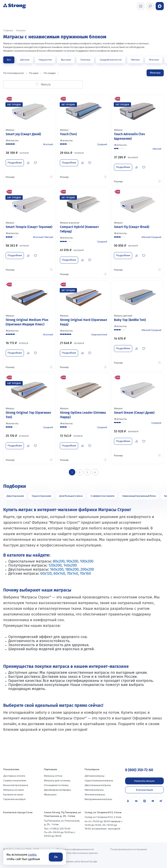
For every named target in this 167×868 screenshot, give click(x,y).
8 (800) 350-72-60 (139, 770)
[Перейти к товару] (29, 140)
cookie (32, 855)
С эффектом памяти (102, 496)
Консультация (144, 790)
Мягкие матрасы (94, 790)
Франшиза (50, 794)
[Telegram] (153, 801)
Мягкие (135, 59)
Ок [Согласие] (56, 857)
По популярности (13, 73)
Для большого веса (71, 496)
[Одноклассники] (128, 801)
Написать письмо (144, 781)
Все (9, 59)
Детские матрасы (95, 776)
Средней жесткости (111, 59)
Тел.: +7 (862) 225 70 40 (57, 828)
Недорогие (45, 59)
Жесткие (154, 59)
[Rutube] (161, 801)
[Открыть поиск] (141, 6)
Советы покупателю (15, 780)
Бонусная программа (16, 785)
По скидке (50, 73)
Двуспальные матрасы (98, 785)
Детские (25, 59)
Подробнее (15, 162)
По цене (34, 73)
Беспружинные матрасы (98, 799)
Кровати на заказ (13, 794)
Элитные (85, 59)
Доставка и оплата (14, 776)
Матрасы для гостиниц (57, 780)
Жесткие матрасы (95, 794)
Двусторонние (15, 496)
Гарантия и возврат (14, 799)
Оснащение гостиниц (56, 785)
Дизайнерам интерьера (57, 790)
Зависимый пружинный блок (139, 496)
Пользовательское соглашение (129, 849)
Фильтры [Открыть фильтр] (155, 72)
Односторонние (41, 496)
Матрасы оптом (53, 776)
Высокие (66, 59)
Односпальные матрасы (99, 780)
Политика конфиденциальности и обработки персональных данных (77, 851)
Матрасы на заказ (14, 790)
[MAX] (145, 801)
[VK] (136, 801)
